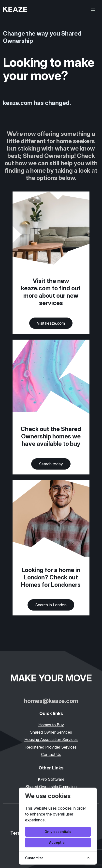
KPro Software (51, 779)
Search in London (51, 605)
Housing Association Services (51, 740)
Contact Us (51, 754)
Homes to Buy (51, 725)
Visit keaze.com (51, 323)
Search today (51, 464)
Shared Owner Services (51, 732)
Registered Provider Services (51, 747)
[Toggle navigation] (93, 9)
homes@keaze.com (51, 701)
